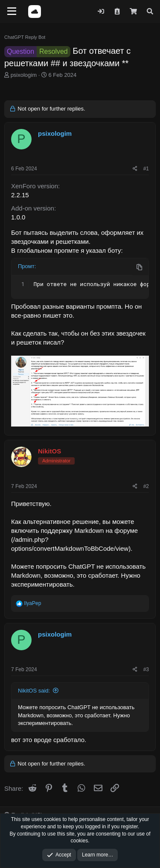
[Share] (135, 169)
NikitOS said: (34, 691)
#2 (146, 486)
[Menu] (12, 12)
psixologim (24, 75)
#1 (146, 169)
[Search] (150, 11)
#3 (146, 669)
